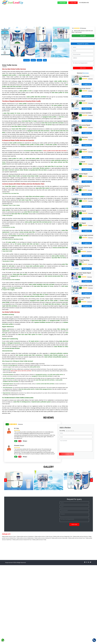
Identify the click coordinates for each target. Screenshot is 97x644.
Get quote (83, 36)
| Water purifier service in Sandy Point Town (22, 540)
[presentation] (6, 480)
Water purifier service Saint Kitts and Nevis (55, 151)
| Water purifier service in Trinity (39, 540)
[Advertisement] (49, 16)
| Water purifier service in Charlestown (25, 536)
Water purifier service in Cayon (9, 536)
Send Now (83, 68)
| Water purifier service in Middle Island (25, 538)
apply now (87, 84)
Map (45, 60)
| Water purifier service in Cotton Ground (44, 536)
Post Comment (66, 454)
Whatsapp (62, 3)
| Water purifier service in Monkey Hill (43, 538)
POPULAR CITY (6, 534)
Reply (25, 441)
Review (33, 60)
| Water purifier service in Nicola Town (77, 538)
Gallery (39, 60)
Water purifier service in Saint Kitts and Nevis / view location (82, 31)
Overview (27, 60)
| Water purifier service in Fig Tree (80, 536)
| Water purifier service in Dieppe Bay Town (63, 536)
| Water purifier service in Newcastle (59, 538)
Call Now (73, 3)
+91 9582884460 (84, 3)
